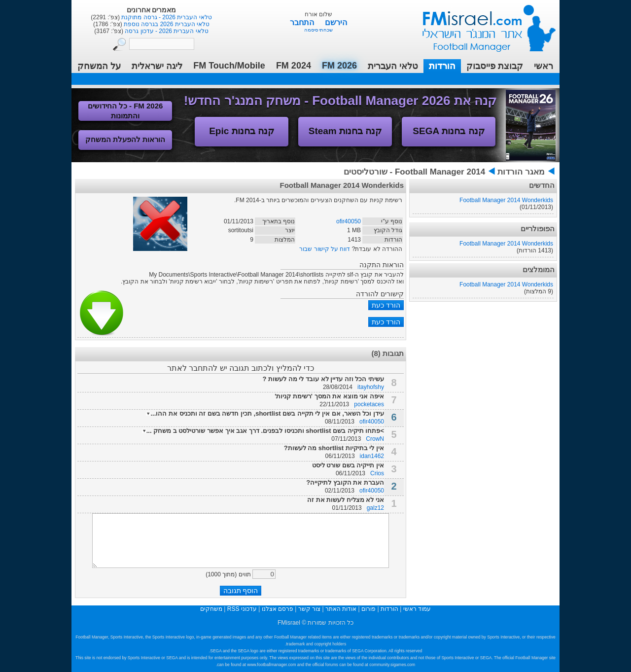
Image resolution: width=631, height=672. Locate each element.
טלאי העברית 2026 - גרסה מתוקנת (166, 17)
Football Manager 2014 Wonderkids (506, 200)
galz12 (375, 508)
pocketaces (369, 404)
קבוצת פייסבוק (495, 66)
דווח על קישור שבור (325, 249)
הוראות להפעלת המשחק (125, 139)
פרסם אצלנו (278, 609)
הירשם (336, 22)
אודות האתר (341, 609)
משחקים (211, 609)
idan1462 (372, 456)
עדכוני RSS (242, 609)
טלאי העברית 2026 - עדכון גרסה (166, 31)
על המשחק (99, 66)
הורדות (442, 66)
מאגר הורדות (521, 172)
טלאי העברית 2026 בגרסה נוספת (166, 24)
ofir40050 (349, 221)
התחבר (303, 22)
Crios (377, 473)
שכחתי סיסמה (319, 30)
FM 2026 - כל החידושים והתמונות (125, 111)
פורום (368, 609)
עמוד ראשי (483, 24)
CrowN (375, 439)
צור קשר (309, 609)
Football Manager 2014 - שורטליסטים (414, 172)
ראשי (543, 66)
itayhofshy (371, 387)
